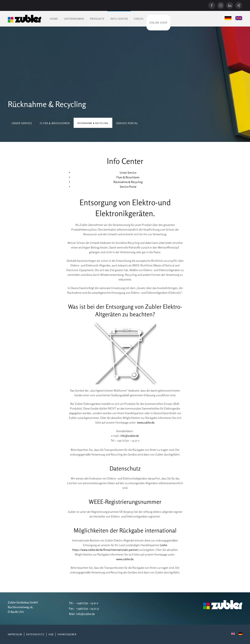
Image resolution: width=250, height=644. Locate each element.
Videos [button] (139, 19)
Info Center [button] (119, 19)
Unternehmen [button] (74, 19)
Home (54, 19)
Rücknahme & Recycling (128, 182)
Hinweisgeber (67, 634)
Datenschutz (35, 634)
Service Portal (127, 123)
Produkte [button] (97, 19)
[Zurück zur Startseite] (25, 19)
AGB (51, 634)
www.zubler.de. (146, 422)
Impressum (15, 634)
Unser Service (22, 123)
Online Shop (158, 23)
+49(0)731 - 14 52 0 (87, 603)
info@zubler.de (130, 436)
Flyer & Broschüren (55, 123)
